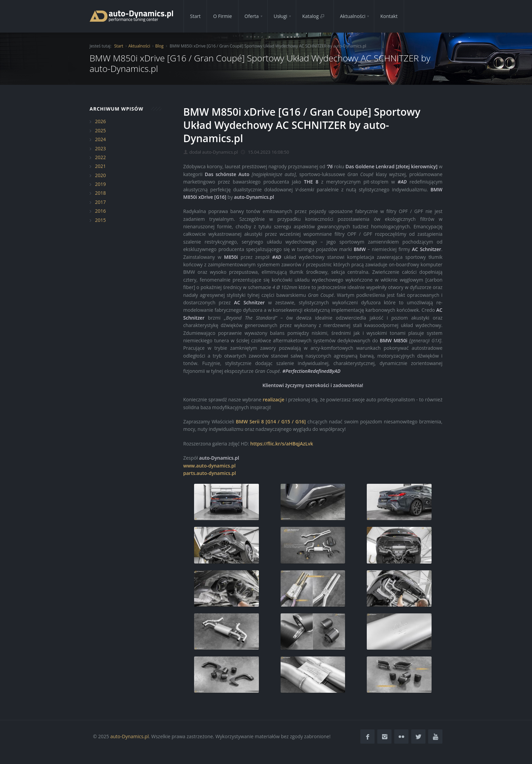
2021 (100, 166)
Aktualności (353, 16)
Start (195, 16)
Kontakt (389, 16)
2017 (100, 202)
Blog (159, 46)
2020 (100, 175)
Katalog (313, 16)
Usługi (281, 16)
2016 (100, 211)
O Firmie (222, 16)
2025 (100, 130)
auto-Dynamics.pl (129, 736)
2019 (100, 184)
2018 (100, 193)
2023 (100, 148)
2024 (100, 139)
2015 (100, 220)
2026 (100, 121)
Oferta (252, 16)
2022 (100, 157)
